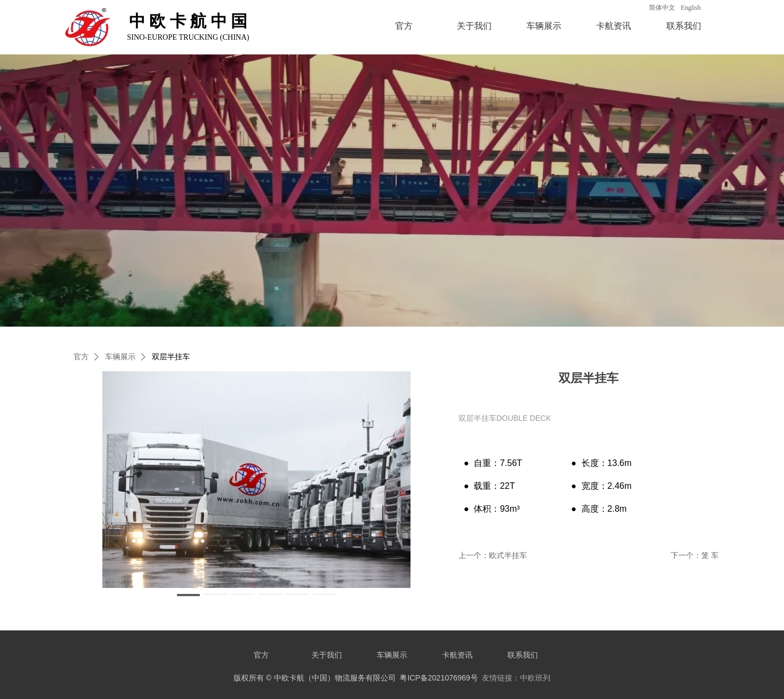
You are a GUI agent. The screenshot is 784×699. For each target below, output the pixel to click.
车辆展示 (544, 26)
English (691, 8)
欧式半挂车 (508, 555)
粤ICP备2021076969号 (439, 678)
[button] (188, 595)
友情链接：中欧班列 (516, 678)
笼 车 (710, 555)
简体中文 (662, 8)
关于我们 (474, 26)
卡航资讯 (614, 26)
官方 (404, 26)
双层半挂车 (171, 357)
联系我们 (684, 26)
